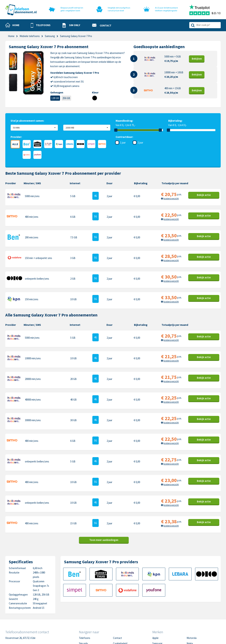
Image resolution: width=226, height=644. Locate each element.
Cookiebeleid (120, 603)
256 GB (66, 98)
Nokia (190, 603)
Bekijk (197, 59)
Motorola (192, 598)
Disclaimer (119, 614)
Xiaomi (156, 620)
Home (11, 36)
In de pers (84, 620)
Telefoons (85, 598)
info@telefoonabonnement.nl (29, 611)
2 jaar (140, 143)
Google (156, 614)
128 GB (55, 98)
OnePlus (157, 609)
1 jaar (123, 143)
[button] (41, 25)
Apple (155, 598)
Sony (189, 614)
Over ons (84, 614)
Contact (118, 598)
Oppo (190, 620)
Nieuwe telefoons (89, 609)
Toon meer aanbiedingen (104, 500)
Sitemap (118, 620)
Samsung (50, 36)
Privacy (117, 609)
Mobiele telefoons (30, 36)
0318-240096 (23, 607)
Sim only (83, 603)
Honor (190, 609)
